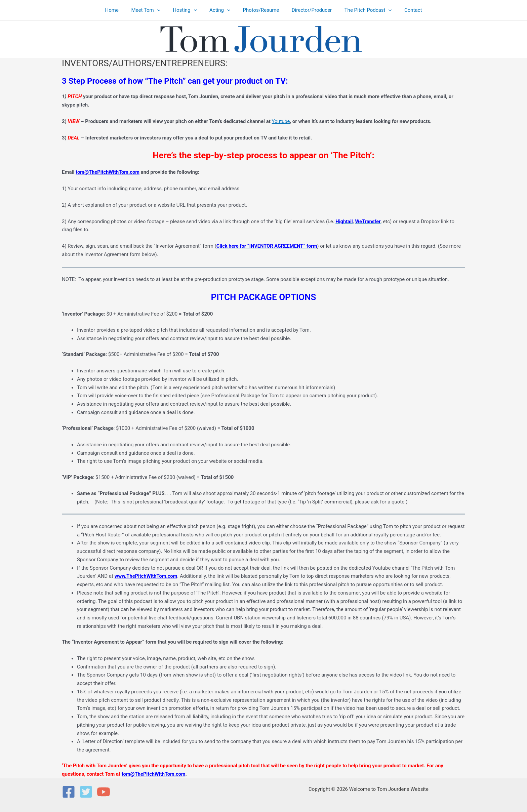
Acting (221, 10)
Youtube (281, 121)
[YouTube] (104, 792)
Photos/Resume (260, 10)
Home (121, 10)
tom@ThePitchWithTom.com (108, 172)
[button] (164, 10)
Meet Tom (152, 10)
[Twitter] (86, 792)
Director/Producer (308, 10)
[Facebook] (69, 792)
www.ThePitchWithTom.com (147, 576)
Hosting (189, 10)
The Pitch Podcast (362, 10)
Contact (404, 10)
